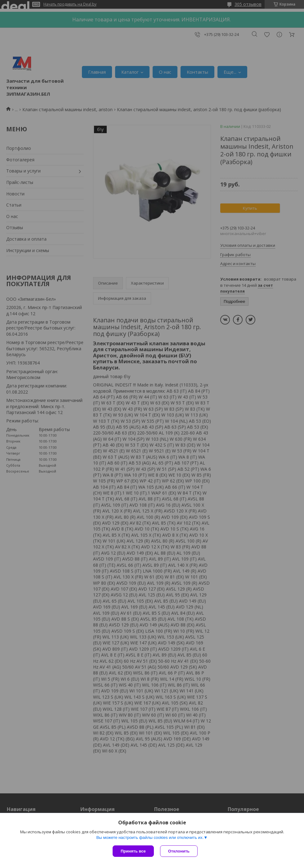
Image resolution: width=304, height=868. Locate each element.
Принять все (133, 851)
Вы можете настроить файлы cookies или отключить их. (150, 837)
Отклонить (179, 851)
